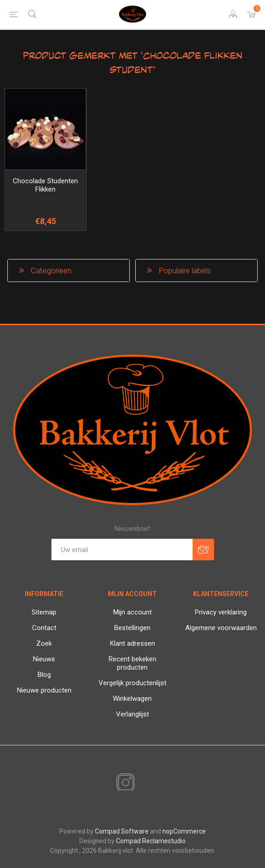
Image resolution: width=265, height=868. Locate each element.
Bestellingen (132, 628)
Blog (44, 675)
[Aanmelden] (122, 550)
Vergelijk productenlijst (132, 683)
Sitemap (44, 612)
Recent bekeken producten (132, 663)
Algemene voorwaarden (221, 628)
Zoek (44, 643)
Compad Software (122, 831)
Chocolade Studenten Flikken (45, 185)
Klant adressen (132, 643)
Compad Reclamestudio (151, 841)
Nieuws (44, 659)
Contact (44, 628)
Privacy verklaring (221, 612)
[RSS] (141, 783)
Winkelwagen (132, 699)
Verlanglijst (132, 714)
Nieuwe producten (44, 690)
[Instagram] (124, 783)
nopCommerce (184, 831)
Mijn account (132, 612)
